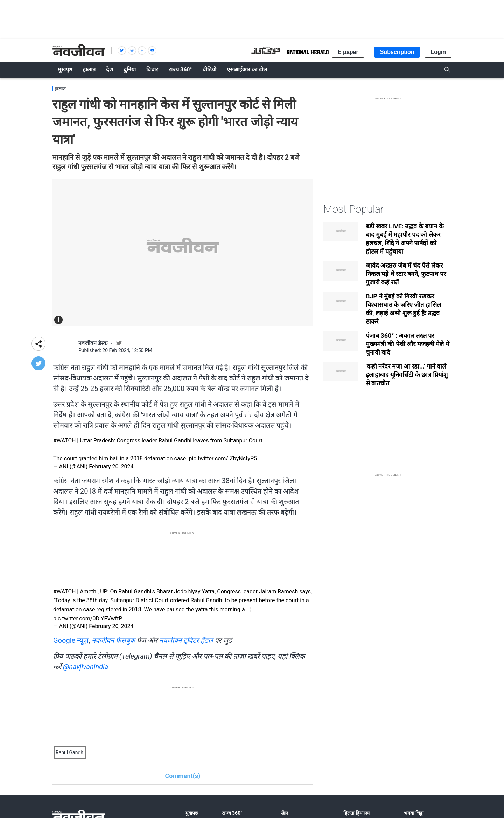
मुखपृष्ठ (192, 813)
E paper (348, 52)
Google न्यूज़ (71, 640)
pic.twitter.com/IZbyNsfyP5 (223, 458)
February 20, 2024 (111, 466)
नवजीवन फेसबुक (113, 640)
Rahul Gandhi (70, 752)
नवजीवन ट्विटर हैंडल (186, 640)
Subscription (397, 52)
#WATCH (64, 441)
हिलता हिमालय (356, 813)
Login (438, 52)
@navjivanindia (86, 667)
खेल (284, 813)
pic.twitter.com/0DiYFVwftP (88, 618)
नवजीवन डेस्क (93, 343)
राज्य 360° (232, 813)
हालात (60, 89)
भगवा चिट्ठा (414, 813)
